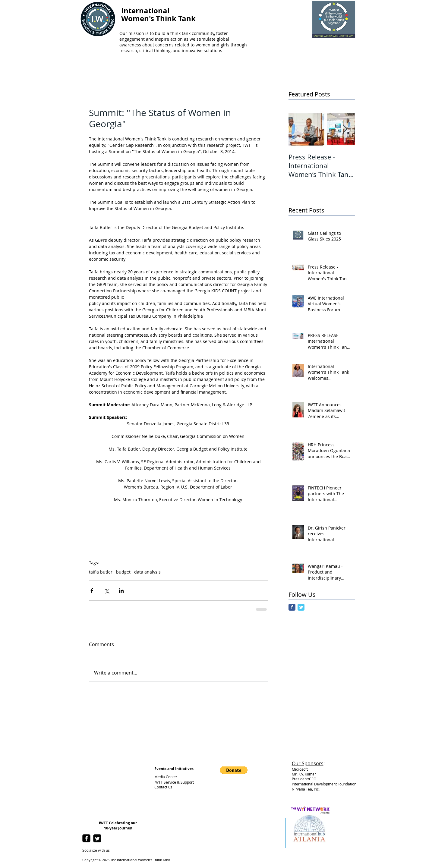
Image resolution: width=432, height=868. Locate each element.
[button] (234, 770)
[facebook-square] (86, 838)
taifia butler (101, 572)
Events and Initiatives (174, 769)
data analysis (147, 572)
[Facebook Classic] (292, 607)
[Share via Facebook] (92, 591)
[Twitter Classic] (301, 607)
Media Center (166, 777)
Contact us (163, 787)
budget (123, 572)
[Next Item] (345, 129)
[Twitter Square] (97, 838)
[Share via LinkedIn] (121, 591)
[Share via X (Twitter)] (107, 591)
